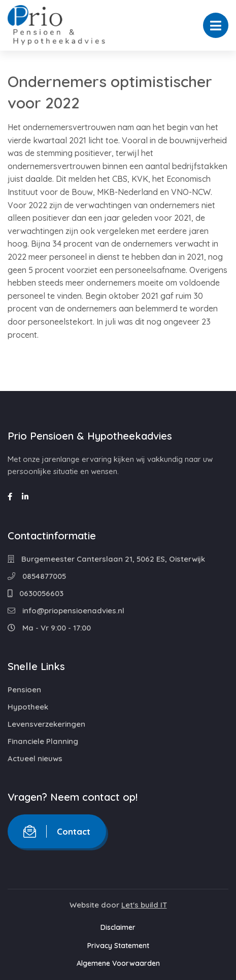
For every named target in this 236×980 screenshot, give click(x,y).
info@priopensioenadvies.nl (66, 611)
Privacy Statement (118, 946)
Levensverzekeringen (46, 724)
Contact (57, 831)
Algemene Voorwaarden (118, 963)
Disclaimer (118, 927)
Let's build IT (144, 905)
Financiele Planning (43, 741)
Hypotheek (28, 707)
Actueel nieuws (35, 758)
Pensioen (24, 690)
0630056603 (36, 593)
